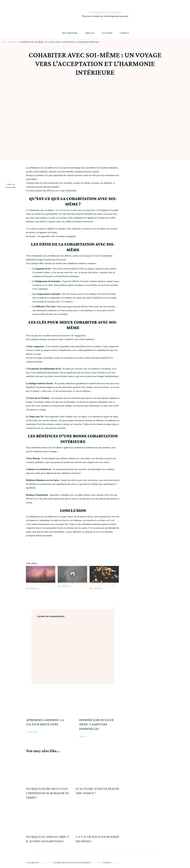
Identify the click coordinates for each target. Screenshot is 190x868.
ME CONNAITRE (70, 33)
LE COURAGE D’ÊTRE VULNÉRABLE (72, 584)
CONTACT (124, 33)
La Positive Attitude (105, 12)
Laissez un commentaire (11, 186)
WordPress (115, 863)
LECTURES (107, 33)
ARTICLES (90, 33)
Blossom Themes (97, 863)
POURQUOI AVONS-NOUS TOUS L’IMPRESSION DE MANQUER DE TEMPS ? (47, 793)
